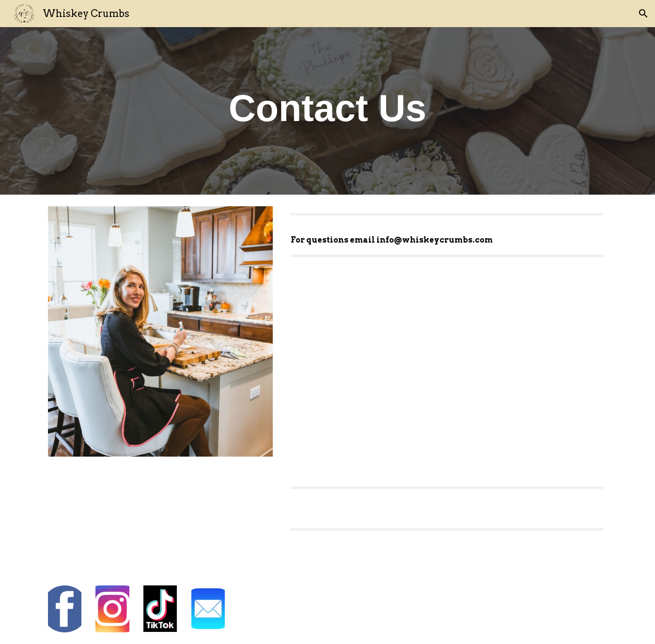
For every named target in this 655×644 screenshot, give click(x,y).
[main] (327, 111)
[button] (643, 14)
